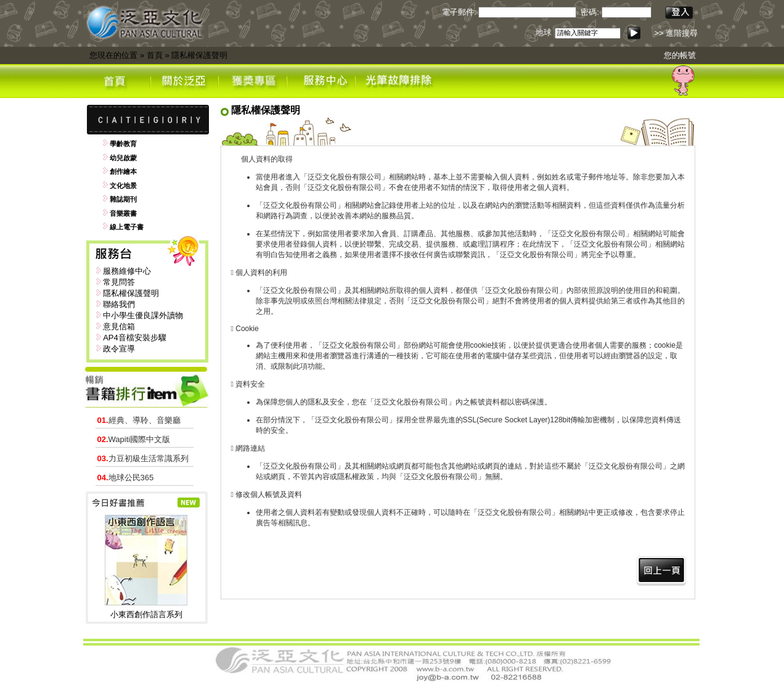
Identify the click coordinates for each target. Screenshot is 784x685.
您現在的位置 (113, 55)
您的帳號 (680, 55)
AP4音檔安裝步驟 (135, 338)
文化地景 (123, 186)
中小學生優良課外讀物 (143, 315)
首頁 (155, 55)
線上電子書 (127, 227)
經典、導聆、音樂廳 (139, 420)
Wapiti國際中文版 (134, 439)
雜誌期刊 (123, 199)
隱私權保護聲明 (199, 55)
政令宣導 (119, 349)
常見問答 (119, 282)
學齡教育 (123, 144)
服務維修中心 (127, 271)
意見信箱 (119, 326)
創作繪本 (123, 171)
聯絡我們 (119, 304)
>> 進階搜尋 (676, 33)
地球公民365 (126, 478)
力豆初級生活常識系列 (143, 458)
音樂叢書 (123, 213)
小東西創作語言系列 (146, 614)
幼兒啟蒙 (123, 158)
